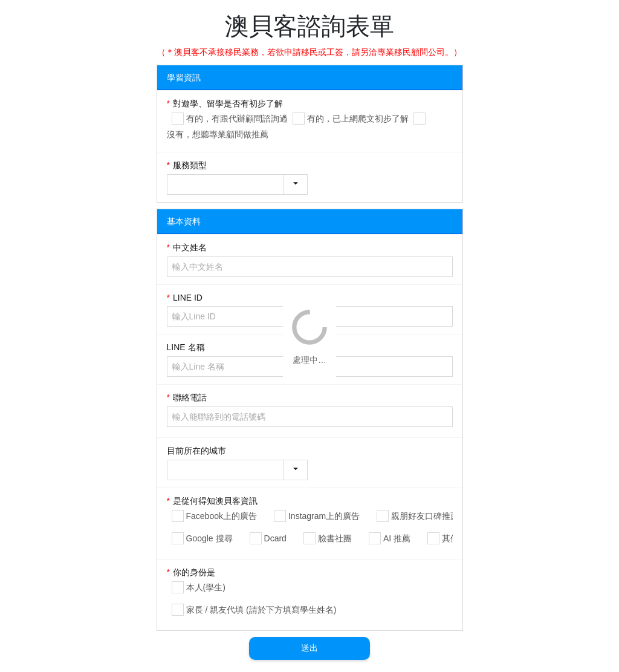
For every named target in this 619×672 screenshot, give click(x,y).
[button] (296, 184)
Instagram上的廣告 (324, 516)
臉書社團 (335, 538)
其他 (450, 538)
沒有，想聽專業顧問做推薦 (218, 134)
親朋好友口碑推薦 (425, 516)
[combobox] (237, 184)
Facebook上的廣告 (222, 516)
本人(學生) (206, 587)
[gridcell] (310, 122)
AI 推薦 (397, 538)
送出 (309, 648)
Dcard (275, 538)
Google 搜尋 (209, 538)
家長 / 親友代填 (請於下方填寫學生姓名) (261, 610)
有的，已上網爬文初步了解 (358, 119)
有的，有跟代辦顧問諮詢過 (237, 119)
